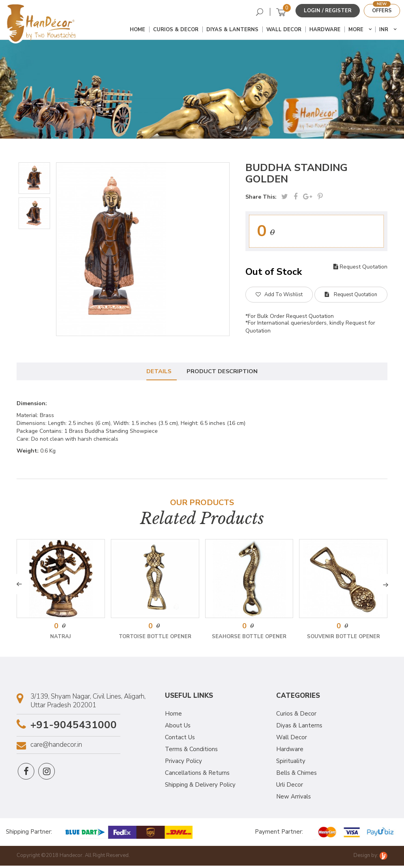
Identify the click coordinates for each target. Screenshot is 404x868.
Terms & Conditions (191, 752)
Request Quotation (360, 267)
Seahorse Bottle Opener (249, 639)
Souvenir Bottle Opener (343, 639)
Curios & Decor (176, 30)
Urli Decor (290, 787)
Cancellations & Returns (197, 775)
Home (137, 30)
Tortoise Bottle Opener (155, 639)
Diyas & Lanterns (232, 30)
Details (158, 373)
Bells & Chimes (296, 775)
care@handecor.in (56, 747)
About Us (178, 728)
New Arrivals (294, 799)
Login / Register (328, 11)
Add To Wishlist (279, 295)
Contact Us (180, 740)
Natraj (61, 639)
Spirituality (291, 763)
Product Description (224, 373)
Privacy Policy (183, 763)
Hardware (325, 30)
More (356, 30)
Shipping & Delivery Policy (200, 787)
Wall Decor (284, 30)
